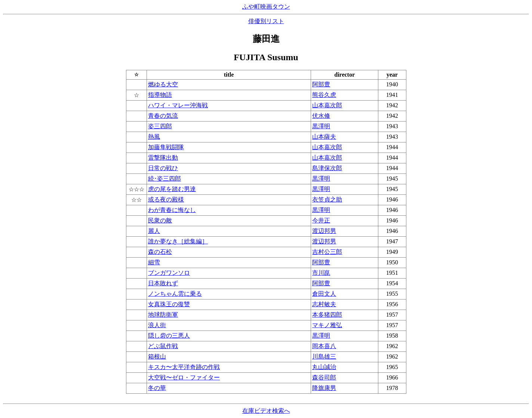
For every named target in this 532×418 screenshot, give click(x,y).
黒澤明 (321, 126)
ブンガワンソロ (169, 273)
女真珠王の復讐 (169, 304)
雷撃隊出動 (163, 158)
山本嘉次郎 (327, 105)
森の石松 (160, 252)
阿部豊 (321, 84)
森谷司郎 (324, 377)
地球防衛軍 (163, 315)
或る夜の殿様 (166, 199)
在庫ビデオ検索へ (266, 411)
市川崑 (321, 273)
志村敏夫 (324, 304)
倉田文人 (324, 294)
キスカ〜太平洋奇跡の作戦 (184, 367)
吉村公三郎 (327, 252)
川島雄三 (324, 356)
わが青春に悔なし (172, 210)
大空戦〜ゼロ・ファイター (184, 377)
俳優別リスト (266, 21)
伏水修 (321, 116)
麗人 (154, 231)
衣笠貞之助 (327, 199)
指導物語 (160, 95)
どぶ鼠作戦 (163, 346)
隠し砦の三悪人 (169, 336)
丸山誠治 (324, 367)
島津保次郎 (327, 168)
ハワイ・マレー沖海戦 (178, 105)
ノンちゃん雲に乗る (175, 294)
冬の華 (157, 388)
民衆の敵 (160, 220)
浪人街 (157, 325)
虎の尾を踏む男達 (172, 189)
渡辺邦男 (324, 231)
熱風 (154, 137)
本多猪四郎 (327, 315)
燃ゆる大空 (163, 84)
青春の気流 (163, 116)
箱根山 (157, 356)
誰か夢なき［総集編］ (178, 241)
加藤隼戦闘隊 (166, 147)
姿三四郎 (160, 126)
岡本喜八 (324, 346)
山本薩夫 (324, 137)
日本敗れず (163, 283)
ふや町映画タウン (266, 7)
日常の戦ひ (163, 168)
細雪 (154, 262)
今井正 (321, 220)
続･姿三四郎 (164, 179)
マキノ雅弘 (327, 325)
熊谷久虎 (324, 95)
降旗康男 (324, 388)
